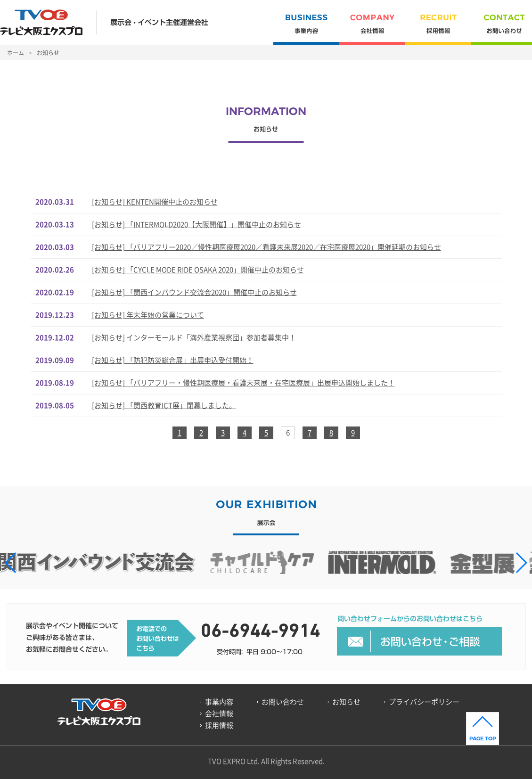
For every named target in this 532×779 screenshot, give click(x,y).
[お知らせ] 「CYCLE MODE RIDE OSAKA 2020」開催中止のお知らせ (198, 270)
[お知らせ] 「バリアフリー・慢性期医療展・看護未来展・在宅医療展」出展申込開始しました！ (243, 383)
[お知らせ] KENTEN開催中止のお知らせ (155, 202)
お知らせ (346, 702)
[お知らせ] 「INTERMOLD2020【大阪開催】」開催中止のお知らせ (196, 224)
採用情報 (438, 29)
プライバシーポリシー (424, 702)
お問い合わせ (283, 702)
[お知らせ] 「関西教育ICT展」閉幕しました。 (164, 405)
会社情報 (372, 29)
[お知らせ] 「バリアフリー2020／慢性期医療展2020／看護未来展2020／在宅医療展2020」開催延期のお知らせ (266, 247)
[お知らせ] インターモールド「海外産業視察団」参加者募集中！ (194, 337)
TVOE (41, 22)
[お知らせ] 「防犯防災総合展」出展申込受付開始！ (173, 360)
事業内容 (306, 29)
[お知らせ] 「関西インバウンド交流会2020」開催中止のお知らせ (194, 292)
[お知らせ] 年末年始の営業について (148, 315)
